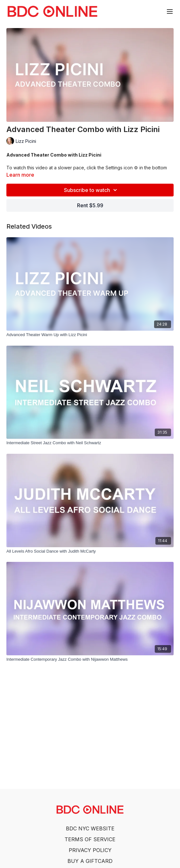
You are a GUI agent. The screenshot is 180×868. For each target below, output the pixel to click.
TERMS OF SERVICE (90, 839)
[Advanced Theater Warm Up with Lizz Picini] (90, 335)
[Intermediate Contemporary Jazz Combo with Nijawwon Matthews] (90, 659)
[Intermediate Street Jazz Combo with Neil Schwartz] (90, 443)
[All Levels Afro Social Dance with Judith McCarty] (90, 551)
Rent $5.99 (90, 205)
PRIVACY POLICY (90, 850)
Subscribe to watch (91, 190)
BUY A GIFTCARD (90, 861)
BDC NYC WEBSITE (90, 828)
